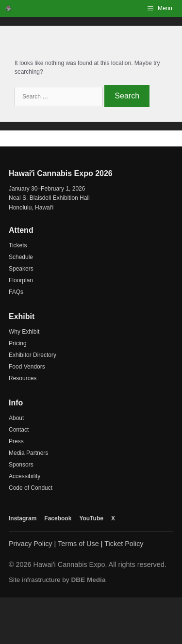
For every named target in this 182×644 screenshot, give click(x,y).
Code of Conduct (31, 488)
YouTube (91, 518)
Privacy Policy (31, 544)
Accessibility (25, 476)
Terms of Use (78, 544)
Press (16, 441)
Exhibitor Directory (33, 355)
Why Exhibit (24, 332)
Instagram (23, 518)
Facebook (58, 518)
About (16, 418)
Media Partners (28, 453)
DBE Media (88, 580)
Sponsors (21, 465)
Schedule (21, 257)
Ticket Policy (124, 544)
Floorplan (21, 280)
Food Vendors (27, 367)
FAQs (16, 292)
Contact (19, 430)
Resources (23, 378)
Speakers (21, 269)
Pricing (18, 343)
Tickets (18, 245)
